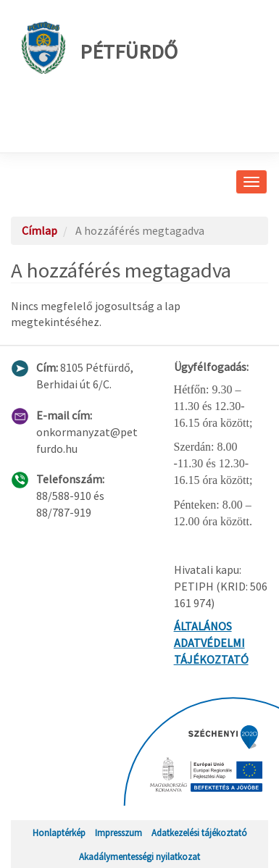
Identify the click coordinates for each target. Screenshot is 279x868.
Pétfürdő (100, 48)
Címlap (39, 230)
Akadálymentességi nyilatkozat (139, 856)
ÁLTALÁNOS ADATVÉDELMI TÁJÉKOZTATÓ (211, 643)
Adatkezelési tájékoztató (199, 832)
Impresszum (118, 832)
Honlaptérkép (59, 832)
